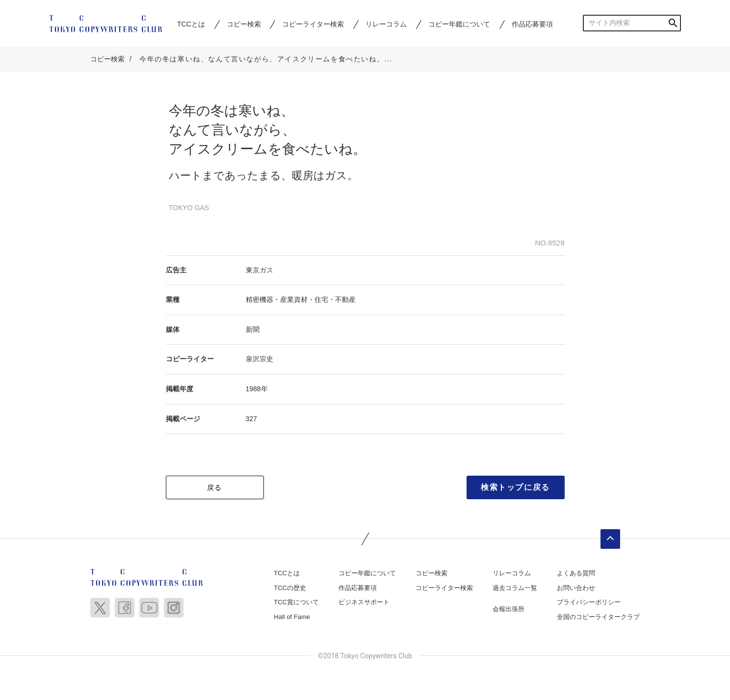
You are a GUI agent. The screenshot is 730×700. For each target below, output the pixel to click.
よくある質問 (576, 573)
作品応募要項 (532, 24)
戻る (215, 487)
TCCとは (191, 24)
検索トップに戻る (515, 487)
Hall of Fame (292, 617)
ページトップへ (610, 539)
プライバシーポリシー (589, 602)
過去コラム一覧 (515, 588)
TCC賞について (296, 602)
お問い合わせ (576, 588)
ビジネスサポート (364, 602)
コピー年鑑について (459, 24)
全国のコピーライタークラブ (598, 617)
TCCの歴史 (290, 588)
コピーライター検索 (313, 24)
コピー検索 (244, 24)
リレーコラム (386, 24)
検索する (673, 23)
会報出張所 (508, 609)
